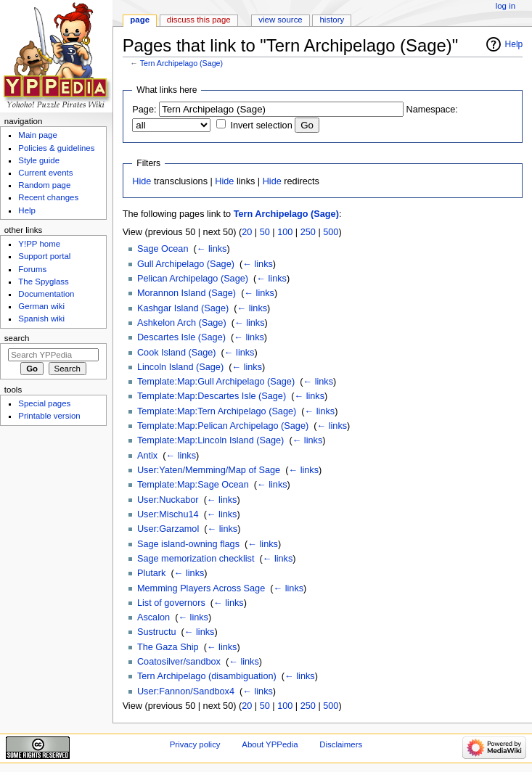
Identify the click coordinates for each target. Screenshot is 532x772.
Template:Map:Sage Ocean (193, 485)
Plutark (152, 573)
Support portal (44, 256)
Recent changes (48, 197)
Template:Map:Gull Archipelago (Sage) (216, 382)
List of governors (171, 603)
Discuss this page (199, 20)
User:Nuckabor (168, 500)
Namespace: (432, 110)
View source (280, 20)
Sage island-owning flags (188, 544)
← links (212, 249)
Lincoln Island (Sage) (180, 367)
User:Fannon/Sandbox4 (186, 691)
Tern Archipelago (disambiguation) (207, 676)
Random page (44, 185)
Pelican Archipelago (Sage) (193, 279)
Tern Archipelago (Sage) (181, 63)
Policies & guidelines (56, 148)
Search (17, 338)
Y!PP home (39, 244)
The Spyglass (43, 282)
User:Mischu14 (168, 514)
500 (331, 232)
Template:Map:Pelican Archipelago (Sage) (223, 426)
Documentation (46, 294)
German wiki (41, 306)
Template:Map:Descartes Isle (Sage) (212, 396)
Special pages (44, 403)
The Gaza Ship (168, 647)
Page (140, 20)
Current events (45, 173)
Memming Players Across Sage (201, 588)
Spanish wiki (41, 319)
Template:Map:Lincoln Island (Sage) (210, 440)
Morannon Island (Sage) (187, 293)
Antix (147, 456)
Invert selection (261, 126)
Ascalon (154, 617)
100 (285, 232)
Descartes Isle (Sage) (181, 337)
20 (247, 232)
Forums (32, 269)
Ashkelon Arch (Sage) (182, 323)
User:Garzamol (168, 529)
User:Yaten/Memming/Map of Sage (209, 470)
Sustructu (157, 632)
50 (265, 232)
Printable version (49, 416)
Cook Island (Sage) (177, 353)
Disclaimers (341, 744)
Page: (144, 110)
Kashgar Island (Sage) (183, 308)
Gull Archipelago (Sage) (186, 264)
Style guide (39, 160)
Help (514, 44)
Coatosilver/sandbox (179, 662)
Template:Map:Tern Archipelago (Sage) (217, 411)
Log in (506, 6)
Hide (142, 181)
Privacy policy (195, 744)
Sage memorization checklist (196, 559)
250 (308, 232)
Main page (38, 135)
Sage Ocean (163, 249)
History (332, 20)
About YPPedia (270, 744)
